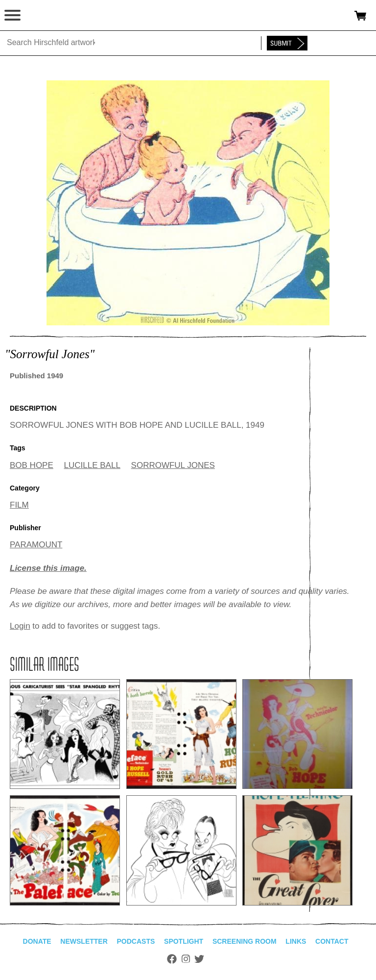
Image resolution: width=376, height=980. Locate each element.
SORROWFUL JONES (173, 465)
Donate (37, 941)
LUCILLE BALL (92, 465)
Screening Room (245, 941)
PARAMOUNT (36, 545)
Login (20, 626)
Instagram (186, 959)
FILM (19, 505)
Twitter (199, 959)
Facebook (172, 959)
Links (296, 941)
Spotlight (184, 941)
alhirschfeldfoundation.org (42, 16)
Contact (332, 941)
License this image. (48, 568)
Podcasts (136, 941)
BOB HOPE (32, 465)
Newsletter (84, 941)
